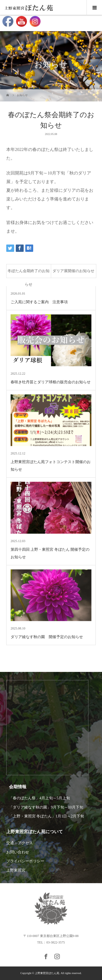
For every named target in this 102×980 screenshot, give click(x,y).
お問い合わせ (18, 852)
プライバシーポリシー (25, 861)
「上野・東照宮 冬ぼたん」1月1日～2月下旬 (47, 816)
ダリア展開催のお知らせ (73, 271)
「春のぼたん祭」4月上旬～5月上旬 (39, 798)
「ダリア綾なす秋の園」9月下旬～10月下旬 (46, 807)
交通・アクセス (20, 843)
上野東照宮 (16, 870)
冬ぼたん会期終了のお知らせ (29, 273)
